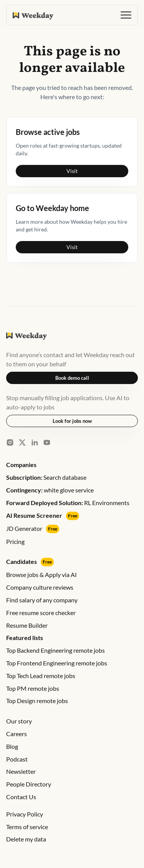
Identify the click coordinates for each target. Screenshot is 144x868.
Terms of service (27, 827)
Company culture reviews (40, 587)
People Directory (29, 784)
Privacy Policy (25, 814)
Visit (72, 171)
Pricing (15, 541)
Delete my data (26, 839)
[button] (126, 15)
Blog (12, 746)
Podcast (17, 759)
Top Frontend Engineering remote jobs (57, 663)
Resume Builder (27, 625)
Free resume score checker (41, 613)
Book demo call (72, 378)
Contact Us (21, 797)
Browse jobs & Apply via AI (41, 575)
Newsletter (21, 771)
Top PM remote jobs (33, 688)
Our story (19, 721)
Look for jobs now (72, 421)
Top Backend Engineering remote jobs (55, 650)
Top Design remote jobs (37, 701)
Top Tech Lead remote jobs (41, 676)
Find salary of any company (42, 600)
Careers (17, 734)
